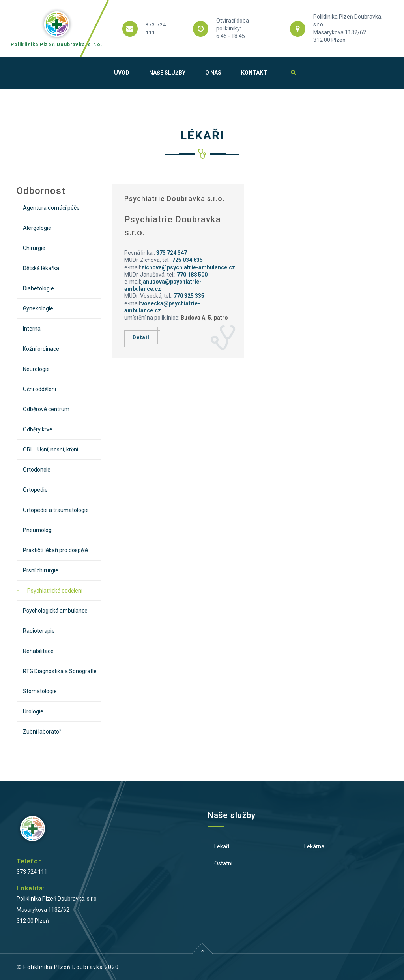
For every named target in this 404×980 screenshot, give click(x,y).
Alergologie (37, 228)
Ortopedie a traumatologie (56, 510)
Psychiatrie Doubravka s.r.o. (175, 198)
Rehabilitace (38, 651)
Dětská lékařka (41, 268)
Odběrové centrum (46, 409)
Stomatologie (40, 691)
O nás (213, 73)
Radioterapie (39, 631)
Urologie (33, 711)
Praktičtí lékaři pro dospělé (55, 550)
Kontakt (254, 73)
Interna (32, 329)
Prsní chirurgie (41, 570)
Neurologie (36, 369)
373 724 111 (32, 872)
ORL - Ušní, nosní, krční (50, 450)
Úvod (122, 73)
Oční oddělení (39, 389)
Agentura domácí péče (51, 208)
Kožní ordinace (41, 349)
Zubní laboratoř (42, 732)
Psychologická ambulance (55, 611)
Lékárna (314, 846)
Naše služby (167, 73)
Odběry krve (38, 429)
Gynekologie (38, 308)
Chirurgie (34, 248)
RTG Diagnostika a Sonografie (60, 671)
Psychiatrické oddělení (55, 591)
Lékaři (222, 846)
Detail (141, 337)
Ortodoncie (37, 470)
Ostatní (223, 863)
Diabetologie (38, 288)
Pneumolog (37, 530)
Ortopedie (35, 490)
